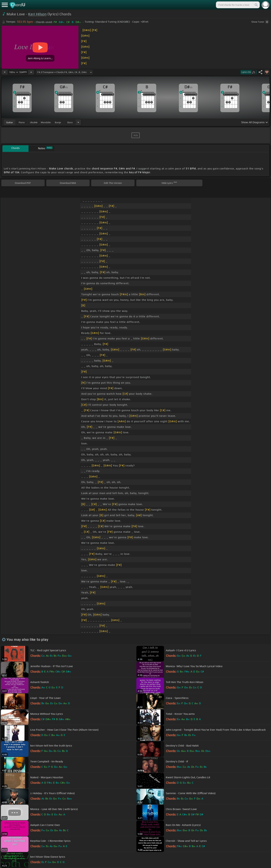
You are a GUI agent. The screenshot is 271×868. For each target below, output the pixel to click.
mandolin (46, 122)
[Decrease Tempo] (5, 72)
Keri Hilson (37, 14)
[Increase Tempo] (31, 72)
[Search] (256, 5)
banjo (58, 122)
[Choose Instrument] (78, 122)
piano (22, 122)
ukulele (34, 122)
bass (70, 122)
